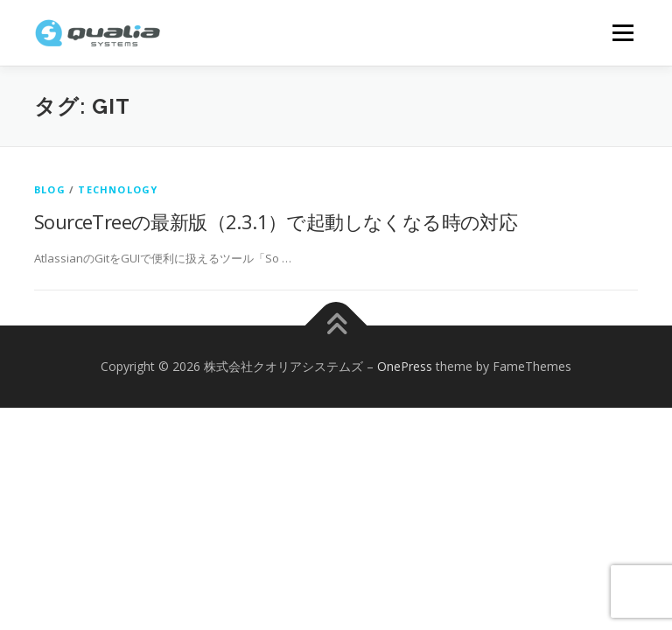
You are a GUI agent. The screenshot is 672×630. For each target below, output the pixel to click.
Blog (50, 189)
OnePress (405, 366)
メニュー (623, 32)
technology (118, 189)
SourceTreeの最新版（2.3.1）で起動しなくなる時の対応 (276, 221)
